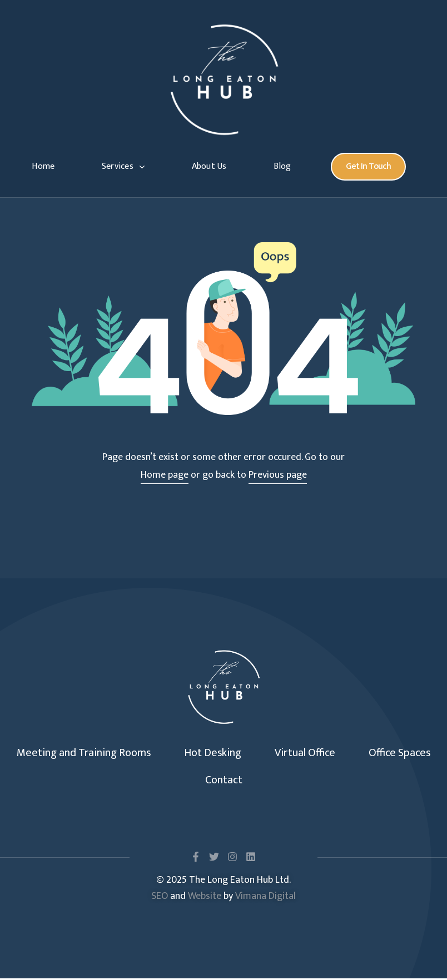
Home (43, 166)
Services (123, 166)
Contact (224, 781)
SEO (160, 897)
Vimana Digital (265, 897)
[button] (368, 167)
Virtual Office (305, 753)
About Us (209, 166)
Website (205, 897)
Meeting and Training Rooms (84, 753)
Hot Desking (213, 753)
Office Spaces (399, 753)
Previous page (278, 475)
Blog (282, 166)
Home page (165, 475)
